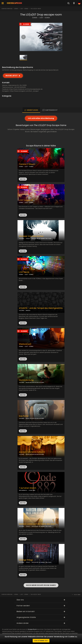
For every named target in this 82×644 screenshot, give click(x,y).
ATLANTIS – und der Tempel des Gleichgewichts (41, 308)
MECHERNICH (23, 490)
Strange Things (26, 560)
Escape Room (32, 629)
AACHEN (22, 238)
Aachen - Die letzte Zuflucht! (32, 452)
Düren (16, 9)
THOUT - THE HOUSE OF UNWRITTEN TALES (39, 238)
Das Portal (24, 416)
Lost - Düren (24, 9)
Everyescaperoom (7, 9)
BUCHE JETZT (12, 76)
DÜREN (35, 18)
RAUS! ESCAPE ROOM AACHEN (35, 382)
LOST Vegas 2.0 (26, 200)
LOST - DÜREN (45, 18)
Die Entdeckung (26, 380)
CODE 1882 (32, 490)
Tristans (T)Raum (27, 164)
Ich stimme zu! (41, 641)
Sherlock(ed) (25, 344)
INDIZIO (28, 310)
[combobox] (74, 3)
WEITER (23, 215)
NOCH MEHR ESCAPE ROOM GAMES (41, 585)
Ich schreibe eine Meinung (41, 118)
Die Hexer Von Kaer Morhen (31, 236)
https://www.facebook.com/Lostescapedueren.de (26, 89)
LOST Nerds (24, 272)
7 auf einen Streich (28, 488)
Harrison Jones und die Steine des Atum (37, 524)
